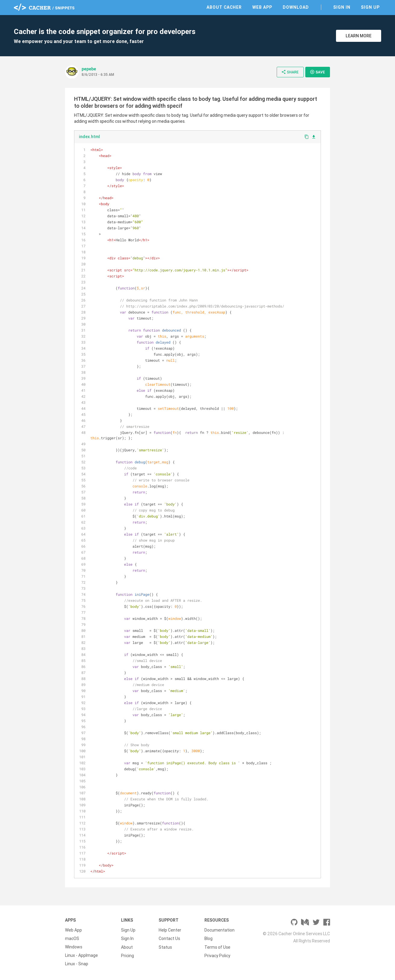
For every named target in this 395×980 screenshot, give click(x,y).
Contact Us (169, 938)
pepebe (89, 69)
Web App (262, 7)
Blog (208, 938)
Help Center (170, 930)
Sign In (342, 7)
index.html (89, 137)
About (127, 947)
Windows (74, 947)
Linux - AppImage (81, 955)
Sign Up (370, 7)
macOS (72, 938)
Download (296, 7)
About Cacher (224, 7)
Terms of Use (217, 947)
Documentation (219, 930)
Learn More (359, 36)
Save (317, 72)
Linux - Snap (77, 964)
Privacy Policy (217, 955)
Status (165, 947)
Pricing (128, 955)
